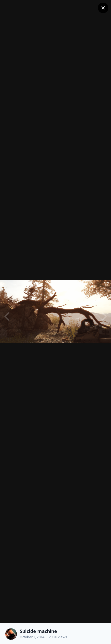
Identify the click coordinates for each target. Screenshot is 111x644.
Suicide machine (38, 631)
